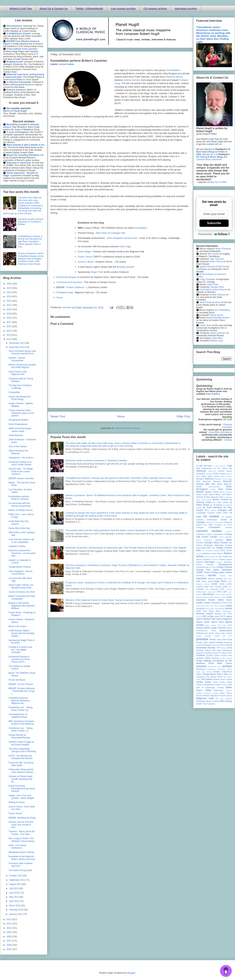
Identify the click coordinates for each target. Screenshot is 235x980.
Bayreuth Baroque (212, 481)
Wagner (200, 690)
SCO (230, 653)
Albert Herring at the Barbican (18, 452)
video (229, 687)
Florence (215, 560)
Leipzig (199, 587)
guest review (226, 572)
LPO (219, 592)
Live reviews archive (123, 9)
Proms (213, 640)
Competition (141, 228)
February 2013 (16, 910)
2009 (9, 932)
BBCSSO (228, 484)
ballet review (213, 476)
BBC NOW (217, 484)
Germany (228, 562)
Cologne (200, 527)
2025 (9, 288)
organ (225, 625)
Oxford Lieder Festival (214, 628)
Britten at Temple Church (21, 510)
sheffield (200, 658)
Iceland (223, 576)
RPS (219, 648)
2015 (9, 331)
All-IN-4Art (212, 471)
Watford (229, 690)
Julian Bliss (217, 338)
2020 (9, 309)
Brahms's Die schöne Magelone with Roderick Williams (22, 606)
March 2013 (15, 906)
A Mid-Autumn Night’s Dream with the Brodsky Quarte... (21, 633)
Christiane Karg (65, 292)
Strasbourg (211, 669)
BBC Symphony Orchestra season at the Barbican (21, 723)
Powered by (214, 234)
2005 (9, 949)
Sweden (217, 672)
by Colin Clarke (221, 502)
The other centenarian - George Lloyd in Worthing (22, 750)
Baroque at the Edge (223, 479)
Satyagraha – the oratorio (21, 458)
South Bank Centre (220, 663)
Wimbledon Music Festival (21, 852)
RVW (230, 648)
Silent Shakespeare (18, 424)
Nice (208, 609)
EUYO (199, 553)
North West (215, 611)
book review (225, 489)
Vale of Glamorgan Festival (210, 688)
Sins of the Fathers (18, 446)
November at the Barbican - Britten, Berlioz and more (22, 858)
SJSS (207, 658)
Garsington (210, 562)
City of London (218, 522)
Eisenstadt (201, 548)
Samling (208, 653)
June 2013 (14, 893)
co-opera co (220, 525)
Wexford (206, 696)
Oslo (230, 625)
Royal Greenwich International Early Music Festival (22, 789)
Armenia (209, 474)
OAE (204, 616)
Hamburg (200, 575)
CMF (211, 525)
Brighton (208, 492)
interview (201, 578)
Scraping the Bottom (18, 420)
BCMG (199, 487)
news (229, 606)
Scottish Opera (213, 655)
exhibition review (209, 553)
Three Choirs (219, 682)
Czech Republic (225, 537)
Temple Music (209, 674)
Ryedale (200, 650)
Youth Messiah (16, 435)
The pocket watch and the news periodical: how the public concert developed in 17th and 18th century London (123, 530)
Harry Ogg (125, 246)
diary (229, 540)
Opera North (203, 622)
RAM (224, 640)
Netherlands (216, 603)
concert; (229, 531)
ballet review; (226, 476)
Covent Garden (209, 537)
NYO (230, 614)
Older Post (183, 416)
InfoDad (228, 440)
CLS (205, 525)
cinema (209, 522)
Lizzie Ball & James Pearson (213, 290)
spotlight (227, 666)
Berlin (229, 487)
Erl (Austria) (207, 551)
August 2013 (16, 884)
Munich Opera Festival (205, 597)
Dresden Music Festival (216, 543)
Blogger (131, 973)
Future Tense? (16, 813)
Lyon (230, 592)
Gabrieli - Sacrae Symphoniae (17, 359)
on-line (210, 616)
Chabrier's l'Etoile (17, 546)
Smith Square (226, 658)
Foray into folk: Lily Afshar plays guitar (21, 764)
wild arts (219, 699)
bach (198, 476)
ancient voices (225, 471)
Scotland (200, 655)
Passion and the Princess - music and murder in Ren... (22, 825)
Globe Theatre (205, 565)
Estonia (216, 551)
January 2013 (16, 914)
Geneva (220, 562)
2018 (9, 318)
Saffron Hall (210, 650)
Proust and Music (17, 680)
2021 (9, 305)
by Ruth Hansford (213, 507)
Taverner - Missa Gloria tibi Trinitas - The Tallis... (22, 833)
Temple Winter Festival (20, 567)
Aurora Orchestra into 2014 (22, 592)
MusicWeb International (221, 432)
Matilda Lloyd (217, 341)
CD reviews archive (155, 9)
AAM (230, 466)
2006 (9, 945)
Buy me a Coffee (219, 182)
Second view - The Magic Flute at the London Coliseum (21, 471)
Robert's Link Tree (21, 9)
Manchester (208, 594)
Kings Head (207, 581)
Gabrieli (200, 562)
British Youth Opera (205, 494)
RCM (230, 640)
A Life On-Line (204, 466)
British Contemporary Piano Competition (22, 597)
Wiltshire (229, 699)
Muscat (217, 597)
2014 (9, 335)
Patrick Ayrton (216, 315)
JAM (198, 581)
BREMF (200, 492)
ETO (223, 550)
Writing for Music (17, 802)
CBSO (225, 513)
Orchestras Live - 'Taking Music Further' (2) (21, 709)
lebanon (199, 584)
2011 (9, 924)
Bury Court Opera (204, 500)
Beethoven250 (214, 487)
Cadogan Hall (225, 510)
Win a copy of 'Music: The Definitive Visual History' (22, 840)
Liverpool (214, 589)
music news (216, 600)
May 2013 (14, 897)
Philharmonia (202, 633)
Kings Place (220, 581)
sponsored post (215, 666)
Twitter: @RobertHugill (89, 9)
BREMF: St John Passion (21, 684)
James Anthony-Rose (210, 302)
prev (230, 636)
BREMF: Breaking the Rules (22, 818)
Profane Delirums (75, 287)
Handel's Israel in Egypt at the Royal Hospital (21, 743)
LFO (230, 587)
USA (230, 685)
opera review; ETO (213, 625)
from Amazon (213, 394)
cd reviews (227, 517)
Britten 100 (220, 494)
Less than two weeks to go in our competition (21, 541)
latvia (230, 581)
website (199, 693)
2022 (9, 301)
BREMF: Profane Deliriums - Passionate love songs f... (22, 691)
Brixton (207, 497)
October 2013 (16, 876)
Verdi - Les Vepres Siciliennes (17, 847)
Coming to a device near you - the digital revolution (20, 650)
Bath (198, 481)
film (217, 557)
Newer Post (58, 416)
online (217, 616)
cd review (211, 516)
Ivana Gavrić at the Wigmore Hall (18, 373)
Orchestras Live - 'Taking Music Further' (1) (21, 729)
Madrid (199, 594)
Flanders (207, 559)
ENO (199, 550)
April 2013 (14, 901)
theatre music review (223, 679)
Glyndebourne (225, 565)
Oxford (199, 628)
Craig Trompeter (207, 279)
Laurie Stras (205, 325)
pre (224, 636)
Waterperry (219, 690)
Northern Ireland (205, 614)
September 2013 (17, 880)
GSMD (199, 572)
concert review (66, 64)
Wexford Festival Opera (221, 696)
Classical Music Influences (209, 159)
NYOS (199, 616)
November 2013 (17, 347)
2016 (9, 326)
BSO (222, 497)
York (204, 704)
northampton (227, 611)
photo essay (215, 633)
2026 (9, 284)
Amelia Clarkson (217, 295)
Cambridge (201, 513)
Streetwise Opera (225, 669)
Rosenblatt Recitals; (206, 648)
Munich (229, 594)
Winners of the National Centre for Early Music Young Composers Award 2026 (106, 600)
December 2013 (17, 343)
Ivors (230, 579)
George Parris (217, 287)
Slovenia (215, 658)
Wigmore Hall (205, 698)
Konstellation (173, 70)
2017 (9, 322)
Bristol (216, 492)
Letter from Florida (212, 587)
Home (60, 298)
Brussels (215, 497)
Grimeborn (227, 570)
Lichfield (200, 589)
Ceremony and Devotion (70, 282)
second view (226, 655)
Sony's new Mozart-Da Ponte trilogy (19, 398)
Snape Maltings (204, 661)
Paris (214, 631)
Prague (217, 636)
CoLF (230, 525)
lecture (207, 584)
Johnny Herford (132, 80)
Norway (218, 614)
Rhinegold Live (209, 645)
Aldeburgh (201, 471)
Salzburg (200, 653)
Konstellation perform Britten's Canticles (19, 498)
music (223, 597)
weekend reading (211, 693)
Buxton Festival (220, 500)
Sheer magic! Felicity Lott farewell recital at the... (21, 586)
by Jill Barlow (216, 505)
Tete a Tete (222, 674)
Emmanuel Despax (67, 277)
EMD (209, 548)
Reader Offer (202, 642)
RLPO (223, 645)
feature (220, 553)
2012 (9, 919)
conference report (204, 534)
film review (223, 557)
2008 (9, 937)
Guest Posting (211, 572)
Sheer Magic (84, 252)
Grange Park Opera (208, 570)
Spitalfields (201, 666)
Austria (222, 474)
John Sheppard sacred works (122, 238)
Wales (208, 690)
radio (219, 640)
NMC (212, 609)
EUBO (229, 550)
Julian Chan (213, 284)
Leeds (214, 584)
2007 (9, 941)
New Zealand (220, 606)
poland (199, 636)
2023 (9, 296)
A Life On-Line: (220, 466)
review (199, 645)
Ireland (211, 579)
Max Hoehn (213, 254)
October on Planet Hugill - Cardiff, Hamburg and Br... (21, 779)
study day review (204, 672)
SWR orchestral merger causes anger (20, 430)
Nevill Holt (227, 603)
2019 (9, 314)
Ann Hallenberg (222, 310)
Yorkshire (211, 704)
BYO (207, 510)
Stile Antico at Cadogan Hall (110, 233)
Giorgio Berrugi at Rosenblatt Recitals (19, 736)
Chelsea (200, 520)
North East (202, 611)
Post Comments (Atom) (127, 428)
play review (227, 633)
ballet (204, 476)
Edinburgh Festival (223, 545)
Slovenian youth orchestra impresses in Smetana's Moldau (96, 460)
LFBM (225, 587)
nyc (225, 614)
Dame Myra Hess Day (19, 528)
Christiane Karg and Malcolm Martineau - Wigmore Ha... (20, 701)
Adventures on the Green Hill (217, 468)
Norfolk (228, 609)
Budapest (228, 497)
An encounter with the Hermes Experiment (20, 505)
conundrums (218, 534)
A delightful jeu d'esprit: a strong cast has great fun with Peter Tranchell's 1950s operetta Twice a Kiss (119, 478)
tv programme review (211, 685)
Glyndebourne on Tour (206, 567)
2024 (9, 292)
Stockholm (201, 669)
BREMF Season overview (21, 478)
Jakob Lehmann (218, 333)
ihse (230, 576)
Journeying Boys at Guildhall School (18, 716)
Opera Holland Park (206, 619)
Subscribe (214, 223)
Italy (225, 579)
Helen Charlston (223, 249)
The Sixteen (207, 679)
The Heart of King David (20, 870)
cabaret (214, 510)
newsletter (201, 609)
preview (202, 639)
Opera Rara (217, 622)
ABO (198, 468)
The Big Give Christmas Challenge (20, 387)
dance (199, 540)
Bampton (200, 479)
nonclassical (220, 609)
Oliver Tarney (216, 261)
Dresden (200, 543)
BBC (208, 484)
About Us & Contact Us (54, 9)
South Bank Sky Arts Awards (18, 523)
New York (210, 606)
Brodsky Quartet (126, 267)
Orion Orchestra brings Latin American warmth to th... (22, 352)
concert (229, 527)
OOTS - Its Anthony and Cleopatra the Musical (20, 757)
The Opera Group (214, 677)
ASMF (216, 474)
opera (229, 616)
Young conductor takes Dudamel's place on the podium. (21, 413)
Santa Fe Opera (220, 653)
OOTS (223, 616)
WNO (222, 701)
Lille (207, 589)
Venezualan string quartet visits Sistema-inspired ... (22, 771)
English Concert (224, 548)
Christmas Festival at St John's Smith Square (20, 463)
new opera (200, 606)
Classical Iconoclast (227, 426)
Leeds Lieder (226, 584)
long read (211, 592)
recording (228, 642)
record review (216, 642)
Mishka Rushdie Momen (218, 318)
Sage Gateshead (224, 650)
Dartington (208, 540)
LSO (225, 592)
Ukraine (224, 685)
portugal (208, 636)
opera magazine (224, 619)
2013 (9, 339)
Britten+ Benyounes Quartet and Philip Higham (22, 366)
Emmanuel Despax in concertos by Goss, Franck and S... (19, 659)
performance (226, 631)
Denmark (219, 540)
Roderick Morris (174, 77)
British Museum (226, 492)
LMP (222, 589)
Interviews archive (186, 9)
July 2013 (14, 888)
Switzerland (227, 672)
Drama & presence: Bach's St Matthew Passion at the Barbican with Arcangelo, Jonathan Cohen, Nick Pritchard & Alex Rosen (31, 259)
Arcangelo (201, 474)
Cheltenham (212, 520)
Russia (224, 648)
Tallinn (199, 674)
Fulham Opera (226, 559)
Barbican (209, 479)
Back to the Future (17, 626)
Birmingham (202, 489)
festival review (210, 557)
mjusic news (220, 594)
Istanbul (219, 579)
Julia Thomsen (217, 259)
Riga (218, 645)
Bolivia (213, 489)
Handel (212, 575)
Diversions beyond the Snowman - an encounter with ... (22, 553)
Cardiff (218, 513)
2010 (9, 928)
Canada (211, 513)
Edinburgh (208, 545)
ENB (214, 548)
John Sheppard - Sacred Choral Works (20, 573)
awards (229, 474)
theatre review (204, 682)
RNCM (229, 645)
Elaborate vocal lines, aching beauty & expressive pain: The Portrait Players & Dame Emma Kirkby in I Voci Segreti (126, 548)
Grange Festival (224, 567)
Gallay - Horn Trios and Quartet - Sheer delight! (21, 797)
